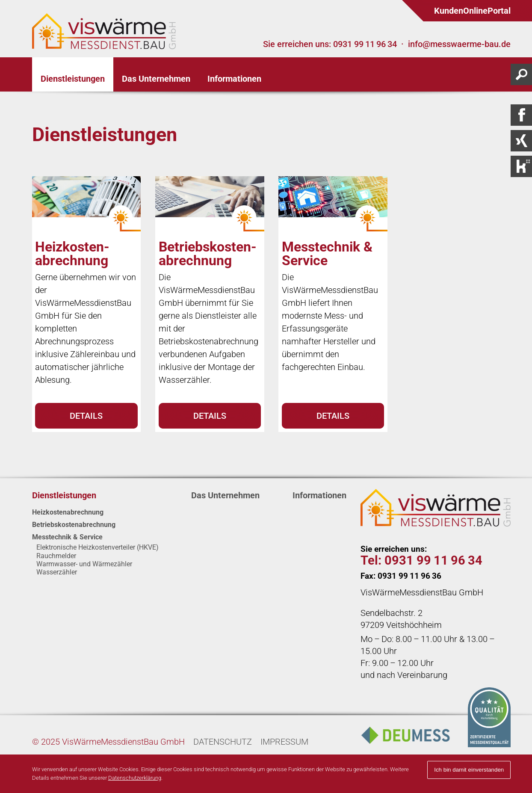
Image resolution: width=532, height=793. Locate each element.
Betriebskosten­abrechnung (74, 525)
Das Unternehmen (225, 495)
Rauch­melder (56, 556)
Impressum (284, 742)
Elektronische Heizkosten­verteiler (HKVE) (98, 547)
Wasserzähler (57, 572)
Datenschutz (223, 742)
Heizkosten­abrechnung (68, 512)
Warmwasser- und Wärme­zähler (84, 564)
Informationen (319, 495)
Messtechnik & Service (67, 537)
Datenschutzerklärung (135, 778)
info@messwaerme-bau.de (459, 44)
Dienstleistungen (64, 495)
